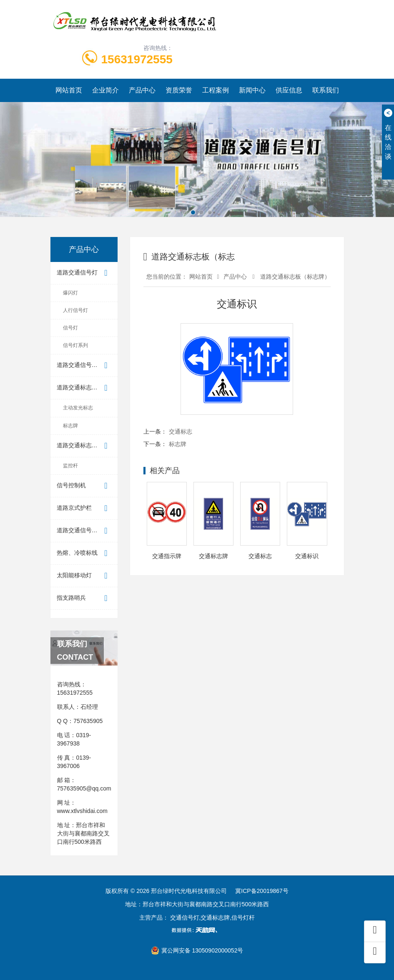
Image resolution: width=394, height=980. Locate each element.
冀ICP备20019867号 (262, 891)
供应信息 (289, 90)
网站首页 (69, 90)
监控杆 (70, 466)
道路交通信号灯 (84, 273)
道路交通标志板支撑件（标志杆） (87, 446)
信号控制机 (84, 486)
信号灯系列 (75, 345)
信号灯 (70, 328)
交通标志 (181, 431)
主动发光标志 (78, 408)
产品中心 (142, 90)
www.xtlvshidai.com (82, 811)
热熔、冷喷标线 (84, 553)
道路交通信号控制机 (84, 531)
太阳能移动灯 (84, 576)
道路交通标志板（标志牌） (87, 388)
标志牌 (70, 426)
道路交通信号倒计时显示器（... (87, 365)
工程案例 (216, 90)
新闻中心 (252, 90)
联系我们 (326, 90)
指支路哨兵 (84, 598)
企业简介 (105, 90)
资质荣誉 (179, 90)
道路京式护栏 (84, 508)
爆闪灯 (70, 293)
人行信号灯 (75, 310)
